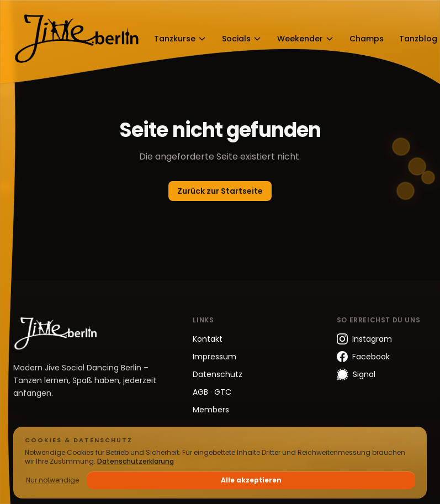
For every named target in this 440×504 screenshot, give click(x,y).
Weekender (306, 39)
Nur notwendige (52, 480)
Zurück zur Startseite (220, 191)
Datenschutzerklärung (136, 461)
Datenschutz (218, 374)
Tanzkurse (180, 39)
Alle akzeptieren (251, 480)
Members (211, 410)
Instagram (364, 339)
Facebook (363, 357)
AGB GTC (212, 392)
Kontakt (208, 339)
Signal (356, 375)
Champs (367, 39)
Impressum (214, 357)
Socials (242, 39)
